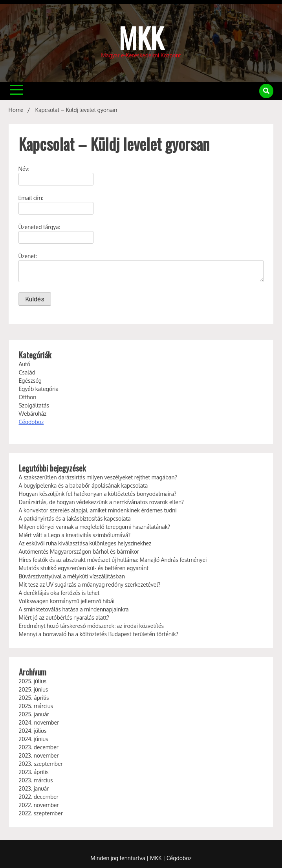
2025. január (34, 714)
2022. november (39, 805)
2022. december (39, 797)
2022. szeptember (41, 813)
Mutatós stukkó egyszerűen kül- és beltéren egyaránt (84, 568)
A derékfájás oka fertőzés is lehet (59, 593)
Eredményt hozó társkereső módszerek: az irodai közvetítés (92, 626)
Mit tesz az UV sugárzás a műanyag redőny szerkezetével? (90, 584)
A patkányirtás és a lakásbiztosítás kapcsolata (75, 518)
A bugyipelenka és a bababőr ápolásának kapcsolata (83, 485)
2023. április (34, 772)
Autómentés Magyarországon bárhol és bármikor (79, 551)
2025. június (34, 689)
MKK (141, 37)
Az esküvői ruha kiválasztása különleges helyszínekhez (85, 543)
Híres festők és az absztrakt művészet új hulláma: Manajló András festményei (113, 560)
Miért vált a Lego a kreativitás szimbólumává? (75, 535)
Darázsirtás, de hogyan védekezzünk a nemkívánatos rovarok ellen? (101, 502)
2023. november (39, 755)
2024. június (34, 739)
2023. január (34, 788)
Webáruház (33, 414)
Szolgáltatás (34, 405)
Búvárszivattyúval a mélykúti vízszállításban (72, 576)
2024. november (39, 722)
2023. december (39, 747)
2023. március (36, 780)
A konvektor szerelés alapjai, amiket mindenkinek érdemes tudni (98, 510)
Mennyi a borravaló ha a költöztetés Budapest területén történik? (99, 634)
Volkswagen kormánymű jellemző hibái (67, 601)
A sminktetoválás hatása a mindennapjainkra (74, 609)
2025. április (34, 698)
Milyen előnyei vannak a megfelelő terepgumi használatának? (94, 527)
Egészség (30, 381)
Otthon (28, 397)
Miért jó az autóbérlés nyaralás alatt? (64, 618)
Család (27, 372)
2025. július (33, 681)
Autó (25, 364)
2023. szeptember (41, 764)
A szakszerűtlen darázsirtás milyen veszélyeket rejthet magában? (98, 477)
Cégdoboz (31, 422)
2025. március (36, 706)
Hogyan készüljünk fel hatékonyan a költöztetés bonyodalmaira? (98, 494)
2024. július (33, 731)
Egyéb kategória (39, 389)
